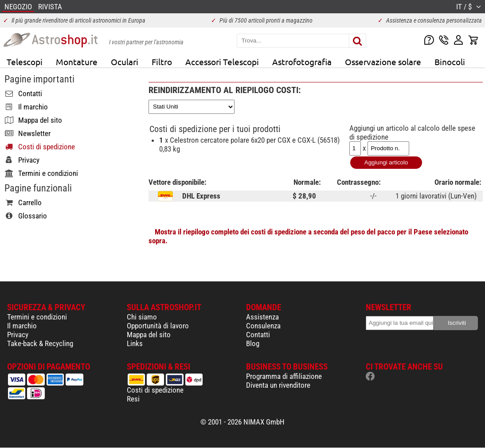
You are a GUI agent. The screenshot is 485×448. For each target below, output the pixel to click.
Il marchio (22, 326)
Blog (253, 343)
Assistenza (262, 317)
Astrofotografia (302, 62)
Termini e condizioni (37, 317)
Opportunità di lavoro (158, 326)
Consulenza (263, 326)
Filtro (162, 62)
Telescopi (25, 62)
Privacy (18, 335)
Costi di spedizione (155, 390)
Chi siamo (142, 317)
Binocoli (450, 62)
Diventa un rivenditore (278, 385)
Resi (133, 399)
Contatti (258, 335)
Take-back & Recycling (40, 343)
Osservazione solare (383, 62)
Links (135, 343)
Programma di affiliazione (284, 376)
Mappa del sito (149, 335)
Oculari (125, 62)
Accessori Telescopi (222, 62)
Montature (77, 62)
